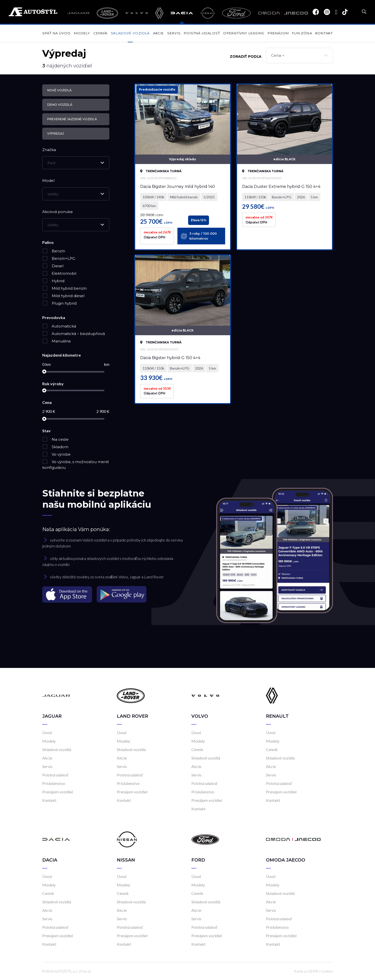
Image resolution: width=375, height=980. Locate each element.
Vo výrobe (56, 454)
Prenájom (278, 33)
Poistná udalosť (202, 33)
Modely (82, 33)
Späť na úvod (56, 33)
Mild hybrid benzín (64, 288)
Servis (174, 33)
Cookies (327, 971)
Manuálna (56, 341)
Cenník (101, 33)
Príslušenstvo (54, 783)
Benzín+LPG (59, 258)
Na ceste (55, 439)
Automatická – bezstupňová (74, 334)
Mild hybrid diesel (63, 296)
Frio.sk (86, 971)
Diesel (53, 266)
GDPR (313, 971)
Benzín (54, 251)
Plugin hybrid (59, 303)
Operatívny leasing (244, 33)
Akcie (159, 33)
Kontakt (324, 33)
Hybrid (53, 281)
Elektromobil (59, 273)
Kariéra (300, 971)
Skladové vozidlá (130, 33)
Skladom (55, 447)
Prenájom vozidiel (58, 792)
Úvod (47, 733)
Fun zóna (302, 33)
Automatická (59, 326)
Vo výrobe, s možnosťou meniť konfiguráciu (76, 465)
